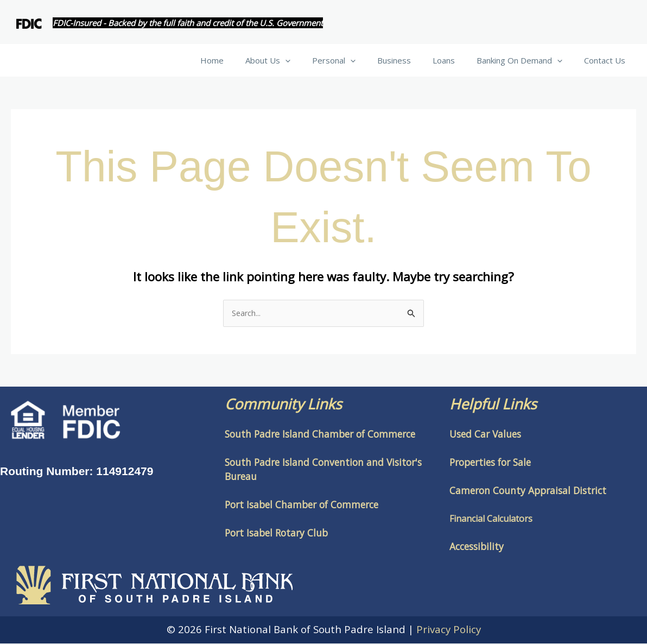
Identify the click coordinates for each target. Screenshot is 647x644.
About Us (298, 60)
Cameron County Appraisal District (528, 491)
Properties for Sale (490, 463)
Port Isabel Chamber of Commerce (302, 505)
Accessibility (477, 547)
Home (247, 60)
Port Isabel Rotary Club (276, 533)
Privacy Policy (449, 630)
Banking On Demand (528, 60)
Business (413, 60)
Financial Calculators (491, 519)
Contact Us (607, 60)
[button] (315, 60)
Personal (358, 60)
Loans (457, 60)
